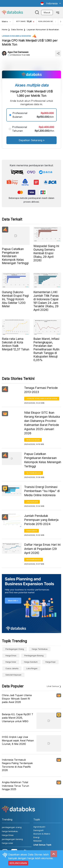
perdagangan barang (34, 656)
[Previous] (56, 21)
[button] (51, 3)
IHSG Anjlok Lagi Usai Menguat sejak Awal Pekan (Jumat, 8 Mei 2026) (18, 740)
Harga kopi (50, 662)
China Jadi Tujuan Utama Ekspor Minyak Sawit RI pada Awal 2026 (17, 699)
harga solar (11, 662)
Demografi (31, 531)
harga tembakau (40, 649)
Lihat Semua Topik (42, 845)
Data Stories (17, 29)
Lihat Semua (53, 686)
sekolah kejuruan (13, 675)
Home (5, 29)
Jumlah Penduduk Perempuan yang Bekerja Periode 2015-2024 (41, 520)
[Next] (61, 21)
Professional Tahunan (20, 129)
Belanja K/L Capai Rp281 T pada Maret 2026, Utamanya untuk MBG (18, 718)
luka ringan (32, 668)
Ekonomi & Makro (42, 834)
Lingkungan (32, 502)
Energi (36, 837)
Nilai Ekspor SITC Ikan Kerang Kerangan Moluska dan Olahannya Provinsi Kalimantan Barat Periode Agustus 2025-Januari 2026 (42, 423)
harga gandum (31, 662)
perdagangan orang (15, 649)
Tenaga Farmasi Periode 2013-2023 (41, 390)
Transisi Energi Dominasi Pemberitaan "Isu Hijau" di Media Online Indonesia (42, 491)
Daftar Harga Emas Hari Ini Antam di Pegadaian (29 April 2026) (42, 549)
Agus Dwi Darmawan (18, 52)
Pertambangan (34, 473)
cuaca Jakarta (12, 668)
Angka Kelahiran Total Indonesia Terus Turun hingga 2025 (15, 786)
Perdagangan (33, 440)
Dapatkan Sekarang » (32, 140)
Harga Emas (11, 656)
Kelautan (38, 841)
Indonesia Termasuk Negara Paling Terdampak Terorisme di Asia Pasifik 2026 (17, 765)
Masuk (47, 12)
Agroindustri (39, 827)
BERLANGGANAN (18, 863)
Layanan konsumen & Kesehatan (43, 29)
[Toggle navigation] (58, 12)
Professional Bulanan (20, 115)
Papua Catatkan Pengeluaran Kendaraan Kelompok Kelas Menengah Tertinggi (43, 460)
